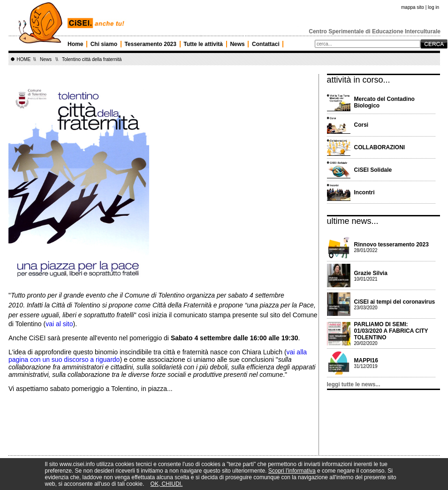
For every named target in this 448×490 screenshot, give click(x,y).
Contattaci (266, 44)
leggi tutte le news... (354, 384)
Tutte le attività (203, 44)
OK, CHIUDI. (167, 484)
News (237, 44)
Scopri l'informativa (292, 471)
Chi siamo (104, 44)
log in (433, 7)
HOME (24, 59)
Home (75, 44)
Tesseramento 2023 (150, 44)
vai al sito (59, 324)
